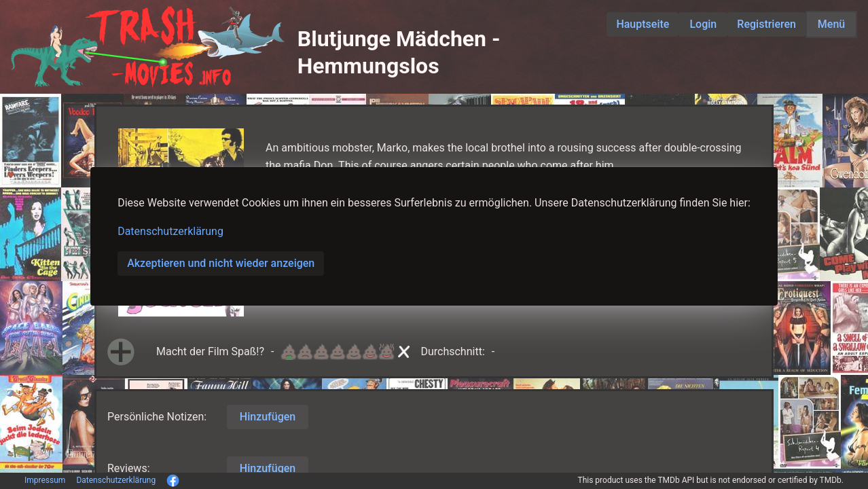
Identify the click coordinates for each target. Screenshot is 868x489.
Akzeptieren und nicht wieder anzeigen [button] (221, 263)
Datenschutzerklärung (170, 231)
